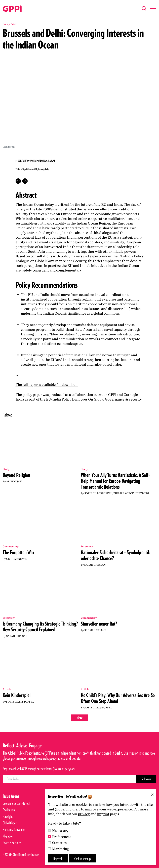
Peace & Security (12, 843)
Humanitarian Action (14, 829)
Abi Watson (14, 481)
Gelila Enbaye (16, 559)
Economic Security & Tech (16, 803)
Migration (8, 836)
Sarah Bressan (95, 565)
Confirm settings (83, 859)
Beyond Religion (16, 475)
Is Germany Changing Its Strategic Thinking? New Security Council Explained (40, 627)
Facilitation (9, 810)
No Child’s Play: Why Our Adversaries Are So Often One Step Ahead (118, 698)
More (80, 718)
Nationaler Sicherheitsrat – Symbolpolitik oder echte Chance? (115, 555)
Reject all (58, 859)
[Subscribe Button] (146, 779)
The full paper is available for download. (47, 384)
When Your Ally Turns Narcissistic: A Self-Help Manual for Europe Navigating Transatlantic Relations (115, 481)
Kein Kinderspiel (17, 695)
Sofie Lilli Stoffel (98, 493)
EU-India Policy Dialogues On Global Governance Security (94, 399)
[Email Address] (69, 779)
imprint (103, 814)
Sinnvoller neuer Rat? (99, 624)
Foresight (8, 816)
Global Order (10, 823)
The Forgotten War (18, 552)
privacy (84, 814)
